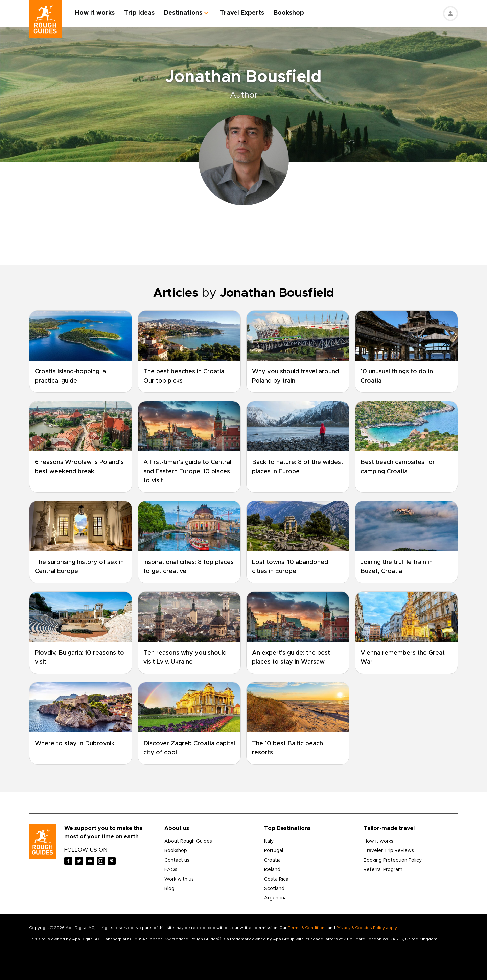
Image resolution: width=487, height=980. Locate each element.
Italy (269, 841)
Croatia (272, 860)
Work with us (179, 879)
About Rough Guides (188, 841)
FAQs (171, 870)
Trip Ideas (139, 13)
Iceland (272, 870)
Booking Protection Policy (393, 860)
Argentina (275, 898)
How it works (95, 13)
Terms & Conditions (307, 928)
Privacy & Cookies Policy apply (366, 928)
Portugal (274, 851)
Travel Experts (242, 13)
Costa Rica (276, 879)
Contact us (177, 860)
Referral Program (383, 870)
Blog (169, 889)
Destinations (183, 13)
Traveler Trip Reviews (389, 851)
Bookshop (289, 13)
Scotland (274, 889)
